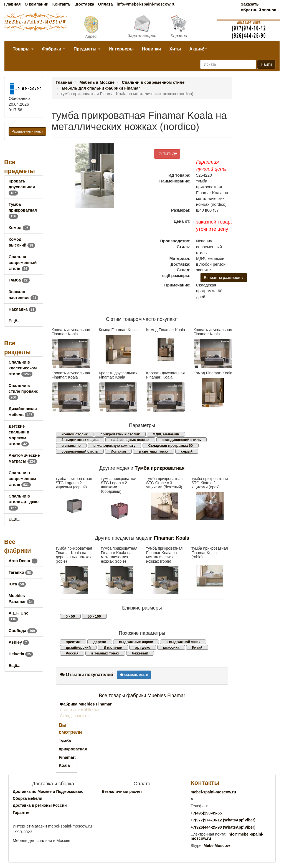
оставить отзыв (134, 675)
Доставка (85, 4)
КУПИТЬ (167, 154)
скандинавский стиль (182, 440)
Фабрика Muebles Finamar (86, 704)
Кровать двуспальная (22, 187)
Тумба (19, 280)
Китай (197, 647)
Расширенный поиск (27, 131)
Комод (19, 228)
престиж (73, 642)
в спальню (71, 446)
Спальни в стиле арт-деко (24, 502)
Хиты (175, 49)
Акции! (198, 49)
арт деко (143, 647)
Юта (17, 584)
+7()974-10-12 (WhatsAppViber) (223, 820)
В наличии (113, 647)
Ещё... (15, 321)
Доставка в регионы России (40, 805)
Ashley (19, 642)
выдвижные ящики (136, 642)
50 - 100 (94, 616)
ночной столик (75, 434)
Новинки (152, 49)
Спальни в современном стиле (22, 479)
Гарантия (22, 813)
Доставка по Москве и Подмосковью (48, 791)
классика (171, 647)
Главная (12, 4)
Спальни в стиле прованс (23, 391)
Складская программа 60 (171, 446)
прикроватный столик (120, 434)
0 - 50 (70, 616)
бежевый (140, 653)
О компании (37, 4)
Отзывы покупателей (87, 675)
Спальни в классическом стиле (23, 368)
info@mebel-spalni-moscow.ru (146, 4)
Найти (266, 64)
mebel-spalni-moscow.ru (213, 792)
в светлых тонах (154, 451)
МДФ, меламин (166, 434)
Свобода (23, 631)
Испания (118, 451)
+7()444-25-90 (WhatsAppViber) (223, 827)
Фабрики (54, 49)
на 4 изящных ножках (130, 440)
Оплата (105, 4)
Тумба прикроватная (23, 210)
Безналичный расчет (122, 791)
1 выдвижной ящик (183, 642)
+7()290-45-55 (206, 813)
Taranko (21, 572)
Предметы (87, 49)
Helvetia (21, 654)
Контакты (62, 4)
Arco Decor (23, 561)
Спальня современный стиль (23, 263)
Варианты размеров (224, 278)
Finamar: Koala (172, 538)
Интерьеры (121, 49)
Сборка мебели (27, 798)
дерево (100, 642)
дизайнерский (78, 647)
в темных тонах (105, 653)
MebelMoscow (217, 846)
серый (187, 451)
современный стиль (80, 451)
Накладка (22, 309)
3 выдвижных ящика (80, 440)
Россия (72, 653)
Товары (23, 49)
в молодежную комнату (115, 446)
